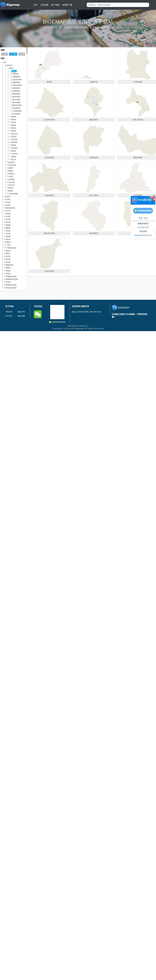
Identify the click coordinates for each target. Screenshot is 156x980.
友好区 (14, 122)
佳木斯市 (12, 179)
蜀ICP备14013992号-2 (78, 326)
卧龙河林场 (16, 114)
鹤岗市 (11, 171)
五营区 (14, 137)
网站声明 (21, 312)
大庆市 (11, 177)
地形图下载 (67, 5)
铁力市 (14, 159)
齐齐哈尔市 (12, 165)
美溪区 (14, 71)
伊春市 (11, 68)
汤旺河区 (15, 142)
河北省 (8, 202)
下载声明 (9, 312)
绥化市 (11, 191)
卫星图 (5, 54)
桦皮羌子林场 (17, 105)
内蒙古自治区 (10, 208)
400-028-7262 (143, 227)
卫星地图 (44, 5)
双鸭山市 (12, 174)
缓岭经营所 (16, 82)
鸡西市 (11, 168)
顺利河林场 (16, 94)
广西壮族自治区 (11, 248)
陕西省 (8, 268)
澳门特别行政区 (11, 288)
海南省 (8, 251)
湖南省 (8, 242)
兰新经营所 (16, 91)
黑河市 (11, 188)
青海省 (8, 274)
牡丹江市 (12, 185)
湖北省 (8, 239)
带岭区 (14, 145)
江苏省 (8, 219)
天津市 (8, 199)
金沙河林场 (16, 102)
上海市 (8, 217)
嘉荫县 (14, 157)
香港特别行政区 (11, 285)
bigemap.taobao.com (143, 235)
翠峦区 (14, 128)
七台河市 (12, 182)
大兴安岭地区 (13, 194)
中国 (4, 62)
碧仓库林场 (16, 108)
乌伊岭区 (15, 148)
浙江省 (8, 222)
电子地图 (55, 5)
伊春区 (14, 117)
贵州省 (8, 259)
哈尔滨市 (12, 162)
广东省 (8, 245)
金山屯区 (15, 134)
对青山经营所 (17, 85)
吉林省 (8, 214)
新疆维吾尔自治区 (12, 279)
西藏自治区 (10, 265)
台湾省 (8, 282)
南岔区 (14, 120)
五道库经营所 (17, 80)
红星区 (14, 151)
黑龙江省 (9, 65)
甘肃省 (8, 271)
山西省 (8, 205)
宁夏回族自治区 (11, 276)
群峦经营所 (16, 88)
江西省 (8, 231)
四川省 (8, 256)
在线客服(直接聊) (57, 322)
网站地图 (21, 316)
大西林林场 (16, 77)
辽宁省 (8, 211)
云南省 (8, 262)
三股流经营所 (17, 111)
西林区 (14, 125)
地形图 (22, 54)
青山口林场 (16, 100)
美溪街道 (15, 74)
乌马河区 (15, 139)
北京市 (8, 197)
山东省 (8, 234)
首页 (35, 5)
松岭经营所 (16, 97)
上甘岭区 (15, 154)
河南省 (8, 236)
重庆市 (8, 254)
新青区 (14, 131)
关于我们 (9, 316)
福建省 (8, 228)
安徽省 (8, 225)
